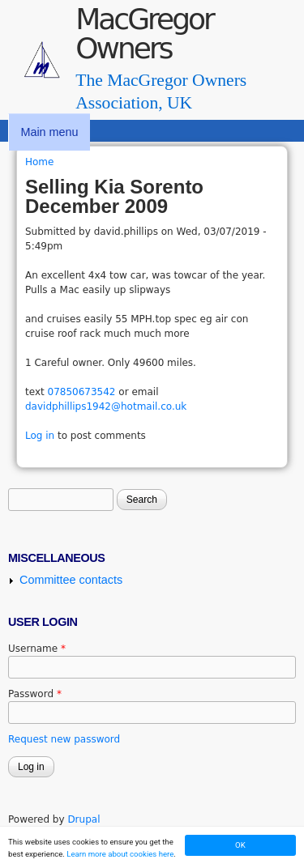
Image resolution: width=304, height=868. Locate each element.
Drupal (83, 819)
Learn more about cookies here (120, 854)
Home (39, 162)
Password (35, 694)
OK (240, 845)
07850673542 (82, 392)
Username (37, 649)
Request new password (64, 739)
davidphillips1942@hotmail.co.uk (106, 406)
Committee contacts (71, 580)
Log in (40, 436)
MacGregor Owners (144, 34)
